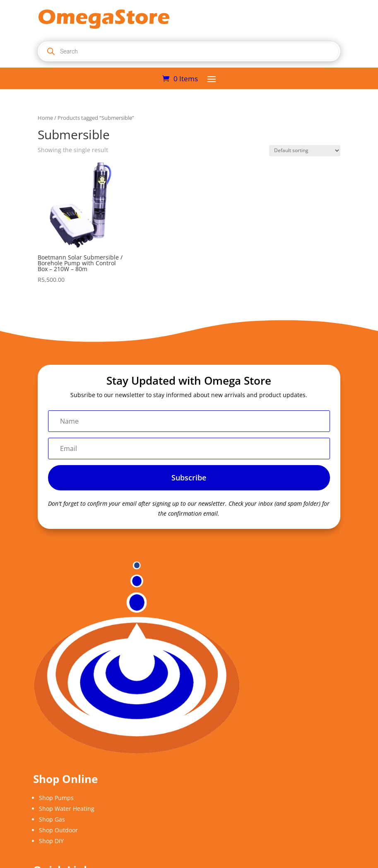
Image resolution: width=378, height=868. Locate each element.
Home (45, 118)
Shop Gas (52, 819)
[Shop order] (305, 151)
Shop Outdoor (58, 830)
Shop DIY (51, 841)
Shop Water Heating (67, 809)
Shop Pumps (56, 798)
